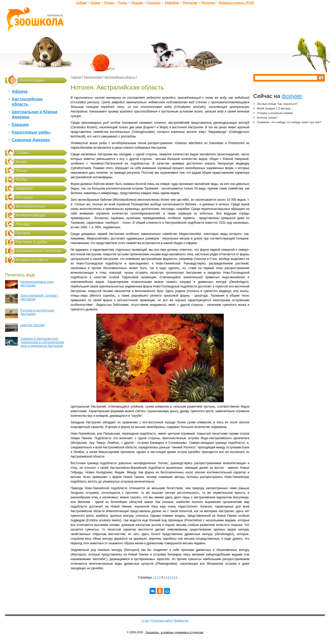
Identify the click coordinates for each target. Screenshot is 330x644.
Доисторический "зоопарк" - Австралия (32, 299)
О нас (145, 621)
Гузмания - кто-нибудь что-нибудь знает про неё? (289, 122)
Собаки (81, 3)
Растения (208, 3)
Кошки (96, 3)
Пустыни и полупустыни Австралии (30, 313)
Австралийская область (120, 77)
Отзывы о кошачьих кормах (275, 113)
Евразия (20, 125)
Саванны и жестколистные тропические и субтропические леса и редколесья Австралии (35, 342)
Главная (76, 77)
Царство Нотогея (25, 328)
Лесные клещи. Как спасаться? (277, 104)
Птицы (109, 3)
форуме (292, 96)
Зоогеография (93, 77)
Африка (20, 91)
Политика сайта (162, 621)
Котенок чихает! (267, 118)
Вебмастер (181, 621)
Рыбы (123, 3)
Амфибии (172, 3)
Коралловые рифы (31, 132)
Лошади (137, 3)
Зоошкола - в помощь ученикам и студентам (174, 632)
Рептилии (190, 3)
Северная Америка (31, 140)
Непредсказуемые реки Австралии (29, 284)
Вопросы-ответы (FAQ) (237, 3)
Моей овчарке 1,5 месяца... (275, 108)
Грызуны (154, 3)
